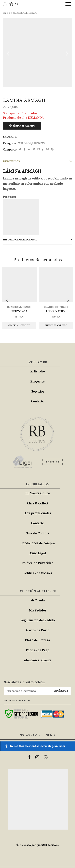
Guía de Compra (37, 533)
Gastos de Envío (38, 630)
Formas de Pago (37, 650)
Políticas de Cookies (38, 573)
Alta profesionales (37, 513)
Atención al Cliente (37, 660)
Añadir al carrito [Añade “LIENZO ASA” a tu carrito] (19, 326)
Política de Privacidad (38, 563)
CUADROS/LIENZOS (25, 13)
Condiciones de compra (38, 543)
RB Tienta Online (38, 493)
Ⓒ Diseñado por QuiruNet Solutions (37, 845)
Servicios (38, 392)
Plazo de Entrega (37, 640)
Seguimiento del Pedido (37, 620)
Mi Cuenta (37, 600)
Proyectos (37, 381)
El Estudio (37, 371)
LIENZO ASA (19, 311)
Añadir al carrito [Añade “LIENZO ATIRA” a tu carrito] (56, 326)
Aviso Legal (38, 553)
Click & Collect (38, 503)
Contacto (37, 401)
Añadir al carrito (24, 126)
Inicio (7, 13)
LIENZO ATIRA (56, 311)
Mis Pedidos (37, 610)
